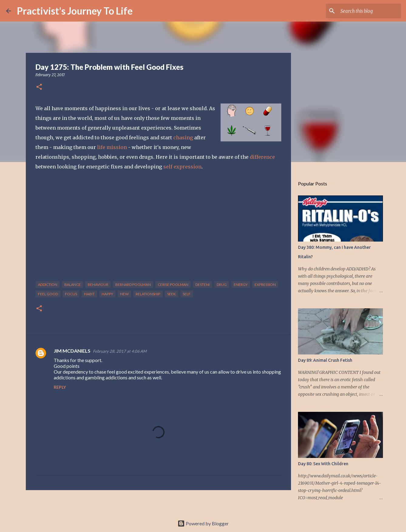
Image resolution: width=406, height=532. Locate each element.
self (187, 294)
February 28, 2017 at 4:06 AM (120, 351)
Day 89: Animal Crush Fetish (325, 360)
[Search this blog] (369, 11)
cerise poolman (173, 285)
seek (171, 294)
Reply (60, 387)
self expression (182, 167)
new (124, 294)
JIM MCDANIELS (72, 351)
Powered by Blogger (203, 523)
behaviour (98, 285)
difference (262, 157)
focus (71, 294)
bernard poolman (133, 285)
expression (265, 285)
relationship (148, 294)
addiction (48, 285)
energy (241, 285)
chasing (184, 137)
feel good (48, 294)
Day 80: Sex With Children (323, 464)
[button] (39, 87)
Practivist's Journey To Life (75, 11)
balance (73, 285)
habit (89, 294)
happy (107, 294)
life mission (112, 147)
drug (222, 285)
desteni (203, 285)
